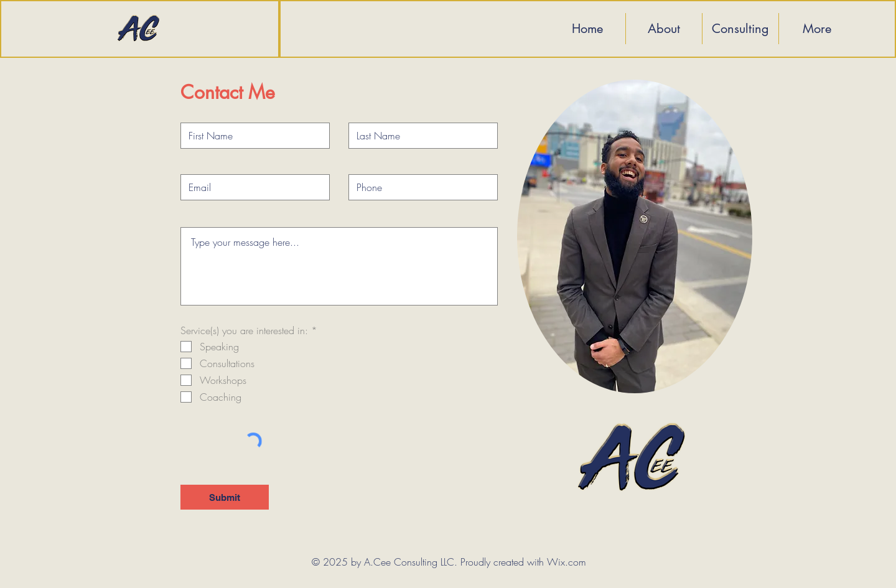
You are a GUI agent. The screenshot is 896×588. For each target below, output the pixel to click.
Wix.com (567, 562)
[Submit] (225, 497)
